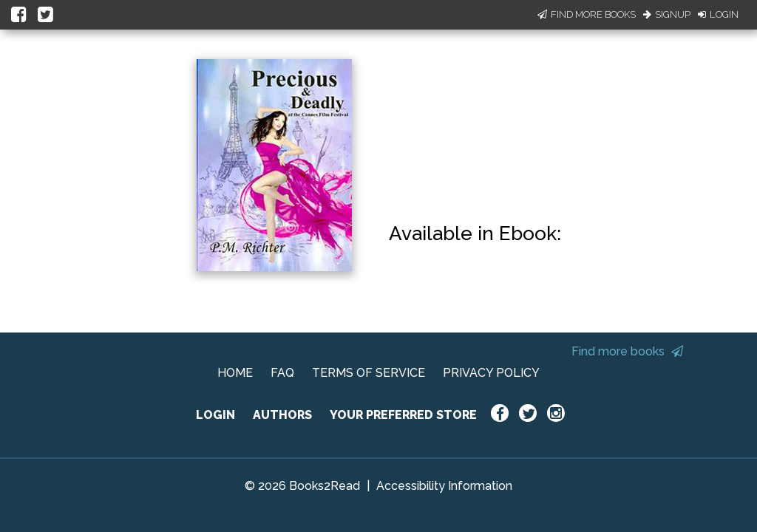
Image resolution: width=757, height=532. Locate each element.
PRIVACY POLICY (491, 373)
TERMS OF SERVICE (369, 373)
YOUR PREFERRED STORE (403, 415)
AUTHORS (282, 415)
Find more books (627, 351)
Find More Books (587, 14)
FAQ (282, 373)
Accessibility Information (444, 486)
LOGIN (215, 415)
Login (718, 14)
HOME (235, 373)
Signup (667, 14)
